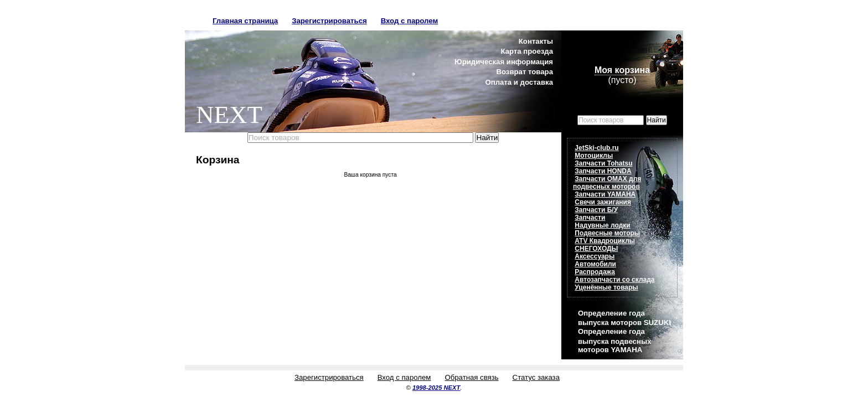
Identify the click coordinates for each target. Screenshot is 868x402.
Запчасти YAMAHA (605, 194)
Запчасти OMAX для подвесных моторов (607, 183)
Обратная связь (471, 377)
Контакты (536, 41)
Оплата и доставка (519, 82)
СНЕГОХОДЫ (596, 249)
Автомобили (595, 264)
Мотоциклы (594, 156)
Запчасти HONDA (603, 171)
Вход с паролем (409, 21)
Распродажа (595, 272)
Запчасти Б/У (596, 210)
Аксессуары (595, 256)
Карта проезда (527, 51)
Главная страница (245, 21)
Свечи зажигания (603, 202)
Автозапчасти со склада (614, 280)
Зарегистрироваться (329, 21)
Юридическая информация (504, 62)
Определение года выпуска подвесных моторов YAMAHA (614, 340)
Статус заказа (536, 377)
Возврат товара (525, 72)
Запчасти (590, 218)
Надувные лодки (602, 225)
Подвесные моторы (607, 233)
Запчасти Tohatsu (603, 163)
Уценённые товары (606, 287)
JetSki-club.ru (596, 148)
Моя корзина (622, 70)
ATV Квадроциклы (605, 241)
